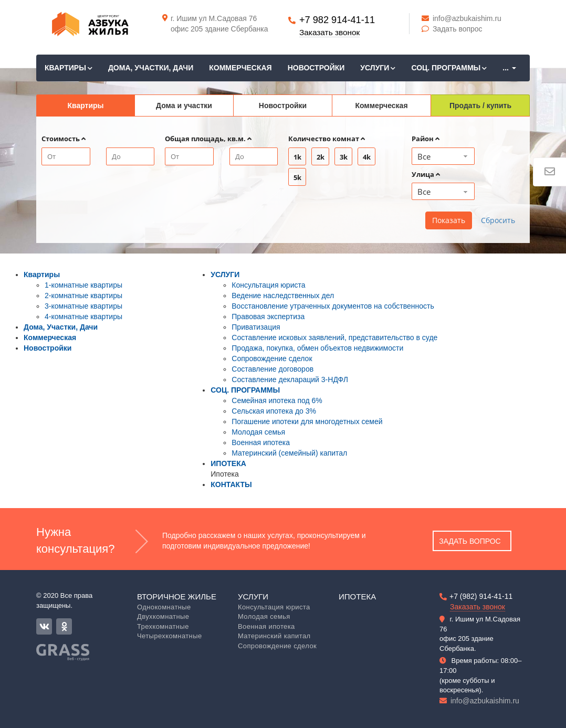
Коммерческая (240, 68)
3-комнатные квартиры (83, 306)
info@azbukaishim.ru (462, 18)
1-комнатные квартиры (83, 285)
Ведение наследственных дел (283, 296)
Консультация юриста (268, 285)
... (509, 68)
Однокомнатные (164, 607)
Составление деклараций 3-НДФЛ (290, 379)
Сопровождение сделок (272, 358)
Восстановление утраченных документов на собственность (333, 306)
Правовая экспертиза (268, 316)
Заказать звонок (329, 32)
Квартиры (69, 68)
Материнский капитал (274, 636)
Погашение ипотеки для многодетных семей (307, 421)
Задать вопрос (452, 29)
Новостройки (316, 68)
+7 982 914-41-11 (337, 20)
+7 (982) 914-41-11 (481, 596)
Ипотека (357, 597)
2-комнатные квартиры (83, 296)
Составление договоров (272, 369)
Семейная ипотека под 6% (277, 400)
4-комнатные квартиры (83, 316)
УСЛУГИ (378, 68)
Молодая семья (258, 432)
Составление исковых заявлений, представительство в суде (334, 337)
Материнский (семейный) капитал (289, 453)
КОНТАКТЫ (231, 484)
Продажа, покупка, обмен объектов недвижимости (317, 348)
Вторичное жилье (177, 597)
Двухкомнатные (163, 616)
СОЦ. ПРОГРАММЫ (449, 68)
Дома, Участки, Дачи (151, 68)
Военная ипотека (261, 442)
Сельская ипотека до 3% (274, 411)
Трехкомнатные (163, 626)
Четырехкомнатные (170, 636)
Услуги (253, 597)
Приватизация (256, 327)
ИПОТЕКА (228, 463)
